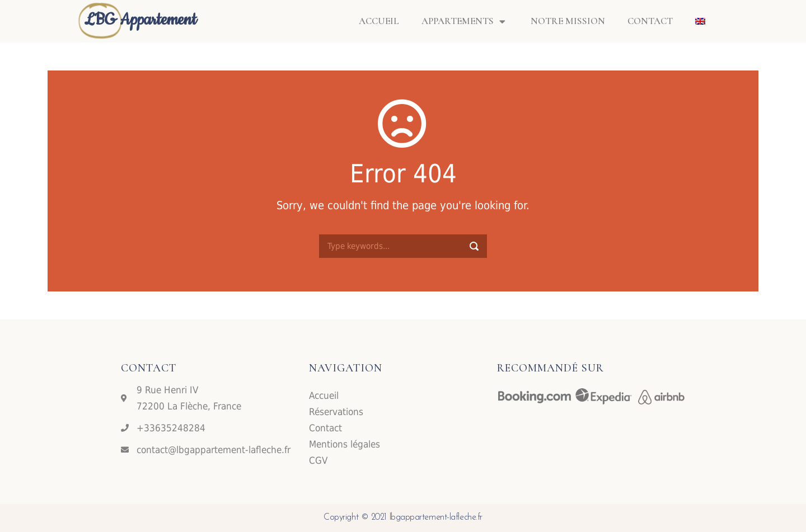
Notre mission (568, 21)
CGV (318, 460)
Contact (650, 21)
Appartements (465, 22)
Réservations (336, 412)
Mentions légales (345, 444)
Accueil (379, 21)
